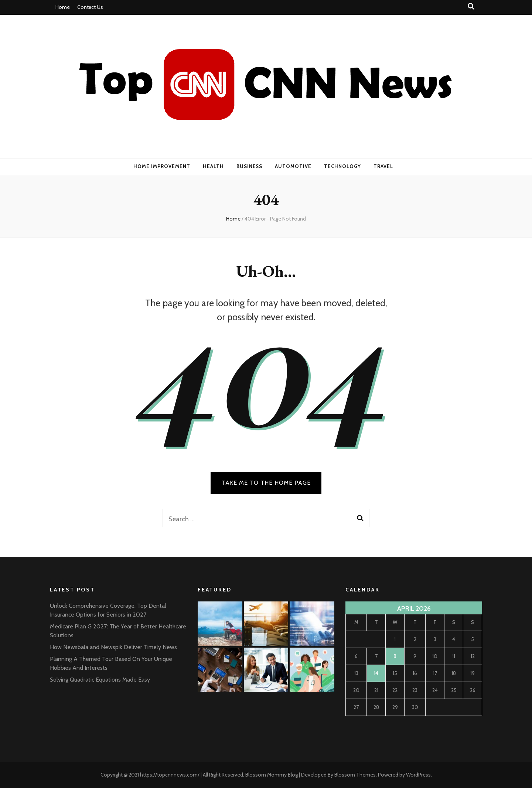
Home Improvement (162, 166)
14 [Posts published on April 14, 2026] (376, 673)
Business (250, 166)
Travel (383, 166)
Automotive (293, 166)
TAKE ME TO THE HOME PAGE (266, 483)
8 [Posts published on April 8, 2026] (395, 656)
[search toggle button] (471, 6)
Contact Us (90, 7)
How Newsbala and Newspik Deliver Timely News (113, 647)
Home (63, 7)
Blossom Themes (355, 775)
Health (213, 166)
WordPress (418, 775)
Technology (342, 166)
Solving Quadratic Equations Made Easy (100, 680)
